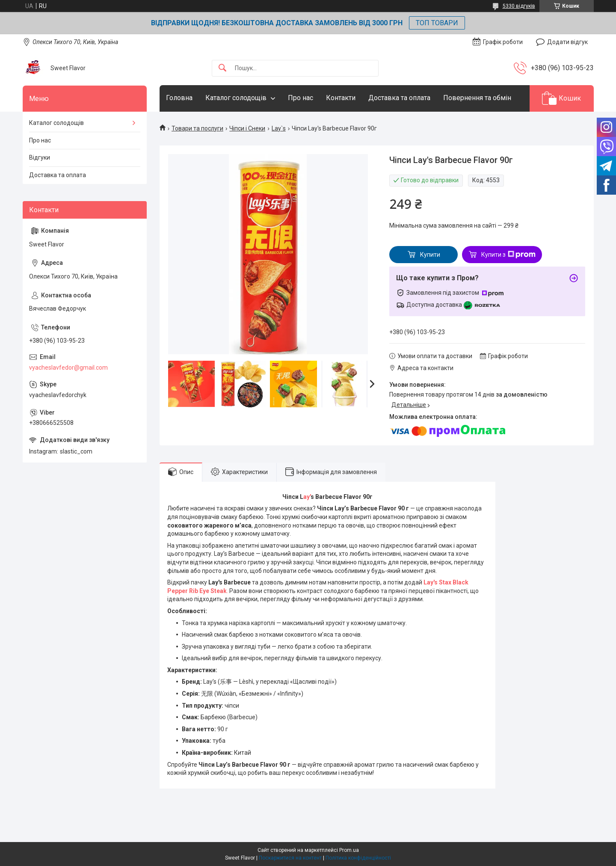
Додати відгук (567, 42)
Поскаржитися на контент (290, 858)
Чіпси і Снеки (247, 128)
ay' (307, 497)
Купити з (508, 255)
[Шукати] (222, 68)
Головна (179, 98)
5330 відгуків (519, 6)
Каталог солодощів (236, 98)
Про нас (301, 98)
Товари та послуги (197, 128)
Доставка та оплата (399, 98)
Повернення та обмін (477, 98)
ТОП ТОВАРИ (437, 23)
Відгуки (40, 157)
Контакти (341, 98)
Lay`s (279, 128)
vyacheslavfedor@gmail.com (68, 368)
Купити (430, 255)
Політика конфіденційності (358, 858)
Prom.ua (349, 850)
